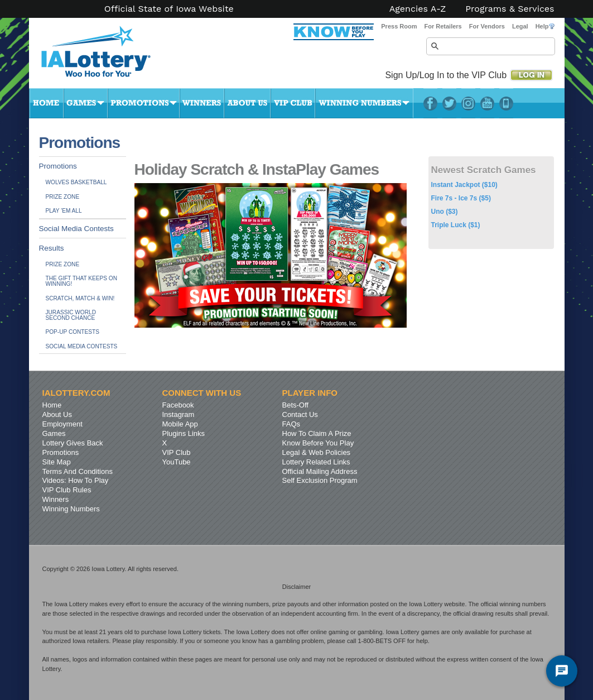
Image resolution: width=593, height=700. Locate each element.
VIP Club (293, 103)
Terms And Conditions (78, 471)
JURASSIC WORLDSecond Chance (71, 315)
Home (46, 103)
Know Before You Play (318, 443)
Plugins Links (184, 433)
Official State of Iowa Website (169, 9)
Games (86, 103)
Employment (62, 424)
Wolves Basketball (76, 182)
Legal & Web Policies (317, 452)
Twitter (449, 103)
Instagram (468, 103)
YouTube (487, 103)
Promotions (144, 103)
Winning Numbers (364, 103)
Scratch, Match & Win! (80, 298)
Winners (202, 103)
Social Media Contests (76, 229)
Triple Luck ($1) (456, 225)
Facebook (430, 103)
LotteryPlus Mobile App (506, 103)
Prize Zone (63, 197)
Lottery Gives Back (73, 443)
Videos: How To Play (76, 480)
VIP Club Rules (67, 490)
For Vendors (487, 26)
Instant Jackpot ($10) (464, 185)
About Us (247, 103)
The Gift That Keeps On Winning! (81, 281)
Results (52, 248)
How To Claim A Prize (317, 433)
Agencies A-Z (418, 9)
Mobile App (180, 424)
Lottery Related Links (316, 462)
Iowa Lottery (106, 56)
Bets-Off (295, 405)
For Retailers (443, 26)
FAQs (291, 424)
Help (545, 26)
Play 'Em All (64, 211)
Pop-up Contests (73, 332)
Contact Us (300, 414)
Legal (520, 26)
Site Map (57, 462)
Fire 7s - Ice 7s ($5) (461, 198)
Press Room (399, 26)
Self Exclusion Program (320, 480)
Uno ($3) (445, 212)
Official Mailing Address (320, 471)
